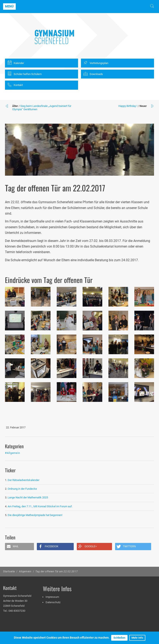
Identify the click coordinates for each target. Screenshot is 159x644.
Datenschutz (53, 602)
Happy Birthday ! (128, 106)
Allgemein (25, 572)
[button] (19, 547)
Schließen (119, 638)
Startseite (9, 572)
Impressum (52, 597)
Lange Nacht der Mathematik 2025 (28, 497)
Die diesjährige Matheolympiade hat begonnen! (35, 515)
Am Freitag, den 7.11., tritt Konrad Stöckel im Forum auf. (40, 506)
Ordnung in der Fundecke (22, 489)
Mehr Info (137, 638)
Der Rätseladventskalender (23, 480)
